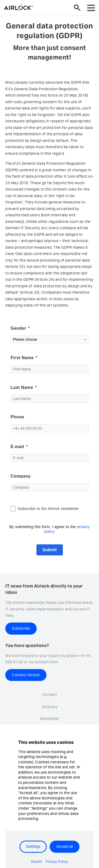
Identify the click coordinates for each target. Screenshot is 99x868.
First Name (22, 358)
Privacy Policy (57, 862)
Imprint (37, 862)
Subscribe (21, 628)
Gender (18, 328)
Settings (33, 846)
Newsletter (50, 719)
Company (21, 476)
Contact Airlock (26, 675)
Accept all (65, 846)
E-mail (17, 447)
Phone (17, 417)
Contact (50, 695)
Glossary (49, 707)
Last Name (22, 387)
